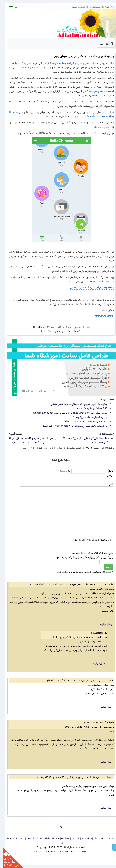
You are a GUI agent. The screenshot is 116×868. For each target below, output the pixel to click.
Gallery (62, 839)
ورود (70, 7)
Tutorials (42, 839)
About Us (96, 839)
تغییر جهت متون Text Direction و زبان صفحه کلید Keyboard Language (66, 413)
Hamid (33, 327)
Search (72, 839)
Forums (17, 839)
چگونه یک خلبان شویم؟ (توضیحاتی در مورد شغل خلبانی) (75, 404)
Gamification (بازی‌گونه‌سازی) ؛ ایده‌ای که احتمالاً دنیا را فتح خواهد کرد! (85, 440)
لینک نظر (30, 585)
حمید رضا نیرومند (101, 315)
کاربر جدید (62, 471)
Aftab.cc (79, 852)
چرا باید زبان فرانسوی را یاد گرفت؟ (66, 63)
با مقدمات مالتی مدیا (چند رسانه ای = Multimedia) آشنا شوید (72, 426)
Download (29, 839)
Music (53, 839)
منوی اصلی (103, 44)
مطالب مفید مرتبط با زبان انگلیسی (57, 331)
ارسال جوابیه (103, 624)
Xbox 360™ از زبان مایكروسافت (88, 408)
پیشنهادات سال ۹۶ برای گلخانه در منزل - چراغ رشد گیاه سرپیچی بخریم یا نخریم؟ (29, 440)
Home (7, 839)
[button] (7, 7)
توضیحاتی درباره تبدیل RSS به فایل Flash (83, 422)
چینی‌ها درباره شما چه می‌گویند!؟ (87, 417)
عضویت (78, 7)
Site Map (83, 839)
